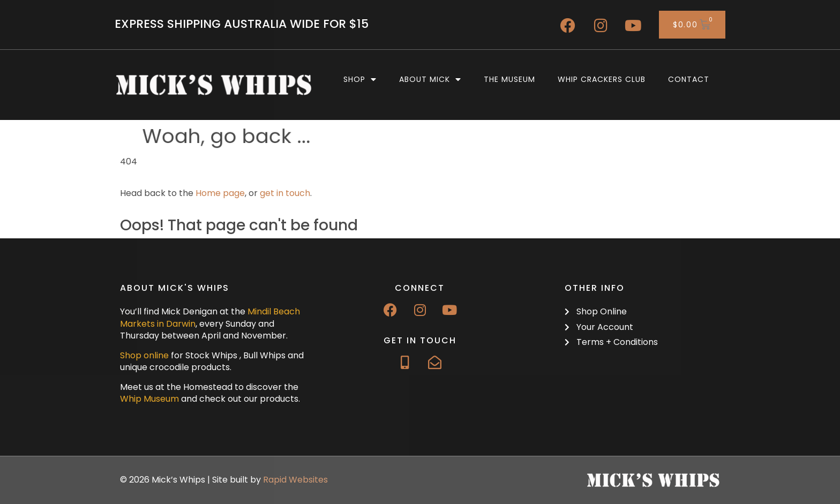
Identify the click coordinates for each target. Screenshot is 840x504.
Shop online (144, 355)
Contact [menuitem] (689, 79)
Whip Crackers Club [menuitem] (602, 79)
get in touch (285, 193)
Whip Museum (149, 399)
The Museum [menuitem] (509, 79)
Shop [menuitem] (360, 79)
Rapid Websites (295, 480)
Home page (220, 193)
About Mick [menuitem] (430, 79)
